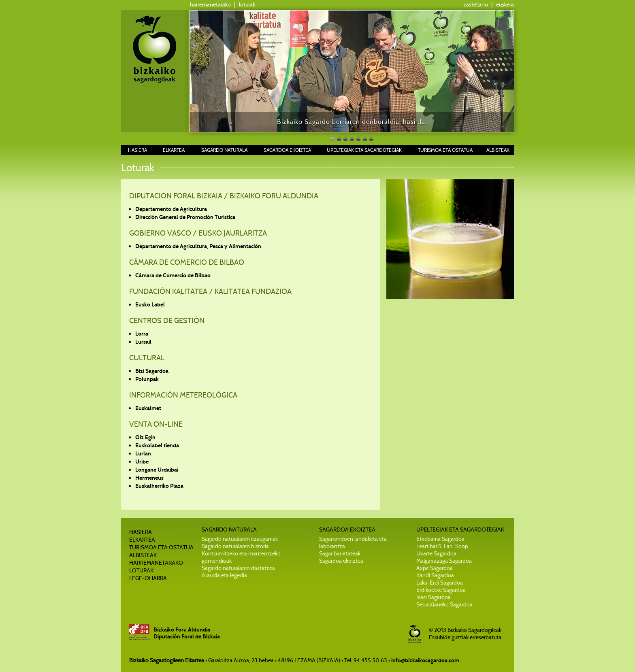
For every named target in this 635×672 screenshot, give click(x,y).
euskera (505, 4)
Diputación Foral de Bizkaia (187, 637)
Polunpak (147, 379)
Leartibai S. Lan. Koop (442, 546)
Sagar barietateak (340, 553)
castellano (476, 4)
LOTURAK (141, 570)
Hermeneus (149, 478)
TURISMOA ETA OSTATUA (445, 150)
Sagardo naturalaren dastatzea (238, 568)
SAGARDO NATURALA (224, 150)
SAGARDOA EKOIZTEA (287, 150)
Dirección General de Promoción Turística (185, 217)
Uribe (142, 462)
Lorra (142, 334)
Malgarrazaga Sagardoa (444, 561)
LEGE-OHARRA (148, 578)
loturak (247, 4)
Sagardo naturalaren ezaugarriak (240, 539)
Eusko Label (150, 305)
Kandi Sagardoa (435, 575)
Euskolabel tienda (157, 446)
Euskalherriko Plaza (159, 486)
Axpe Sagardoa (435, 568)
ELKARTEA (174, 150)
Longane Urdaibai (157, 470)
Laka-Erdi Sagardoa (440, 583)
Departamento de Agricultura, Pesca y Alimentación (198, 246)
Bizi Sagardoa (152, 371)
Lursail (143, 342)
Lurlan (143, 454)
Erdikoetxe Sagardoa (441, 590)
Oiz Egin (145, 437)
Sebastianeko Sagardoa (444, 604)
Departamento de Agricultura (171, 209)
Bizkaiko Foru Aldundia (182, 630)
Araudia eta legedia (224, 575)
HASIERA (137, 150)
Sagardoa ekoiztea (341, 561)
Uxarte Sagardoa (436, 553)
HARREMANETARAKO (156, 563)
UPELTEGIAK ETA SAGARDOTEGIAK (364, 150)
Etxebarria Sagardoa (440, 539)
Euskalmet (148, 408)
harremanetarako (210, 4)
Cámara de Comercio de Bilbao (173, 275)
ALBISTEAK (498, 150)
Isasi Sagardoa (434, 597)
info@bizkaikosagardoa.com (425, 660)
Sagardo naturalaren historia (235, 546)
